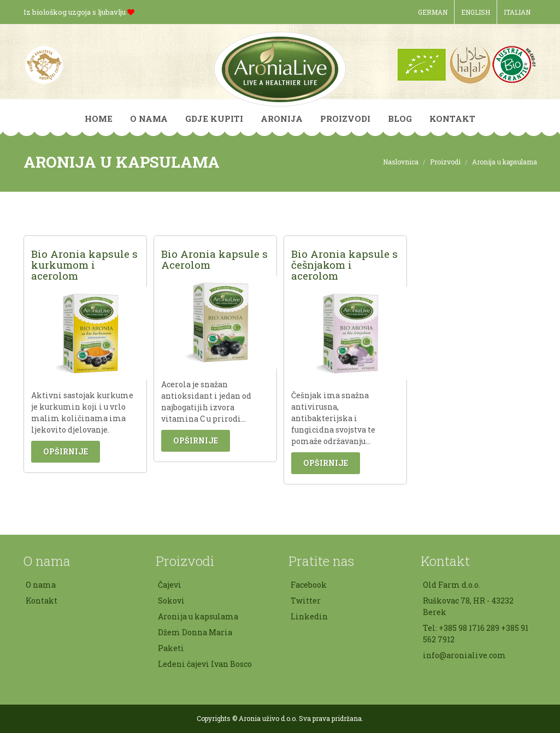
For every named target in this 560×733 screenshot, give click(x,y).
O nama (41, 585)
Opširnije (66, 451)
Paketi (171, 648)
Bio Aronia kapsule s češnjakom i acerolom (344, 265)
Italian (517, 12)
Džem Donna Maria (195, 632)
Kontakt (42, 601)
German (433, 12)
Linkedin (309, 616)
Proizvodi (445, 162)
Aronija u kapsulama (198, 616)
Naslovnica (401, 162)
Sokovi (171, 601)
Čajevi (170, 585)
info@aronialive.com (464, 655)
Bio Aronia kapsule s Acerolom (214, 259)
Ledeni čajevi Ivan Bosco (205, 664)
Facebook (309, 585)
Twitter (306, 601)
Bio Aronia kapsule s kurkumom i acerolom (84, 265)
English (476, 12)
